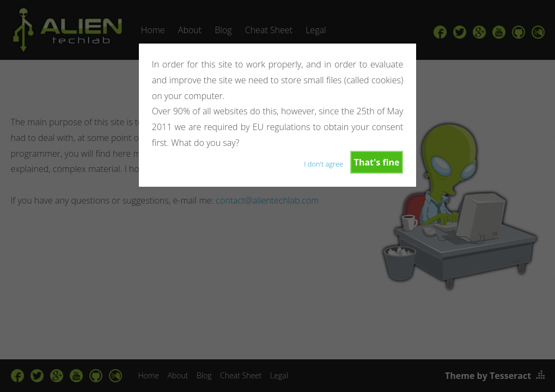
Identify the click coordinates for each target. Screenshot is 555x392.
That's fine (377, 162)
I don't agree (324, 164)
